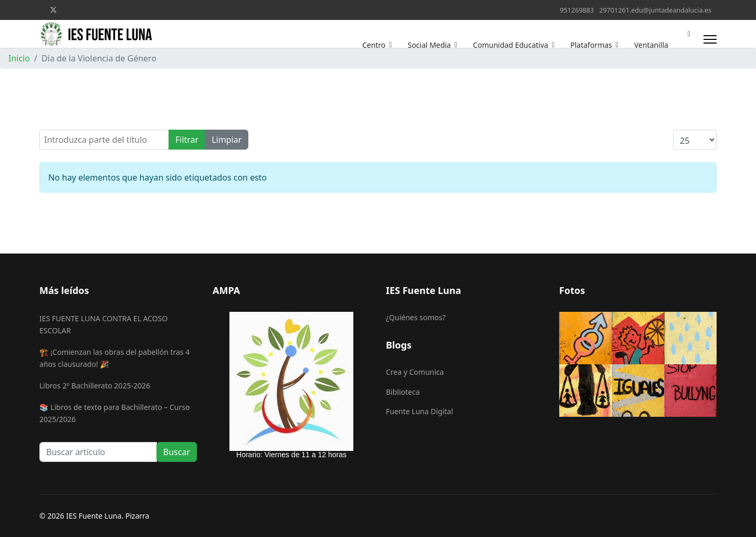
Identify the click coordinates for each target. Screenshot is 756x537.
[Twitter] (54, 10)
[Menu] (710, 39)
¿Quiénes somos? (416, 317)
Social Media (429, 45)
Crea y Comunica (415, 372)
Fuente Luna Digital (419, 411)
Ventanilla (651, 45)
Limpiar (227, 140)
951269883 (577, 10)
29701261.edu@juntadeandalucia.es (655, 10)
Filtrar (187, 140)
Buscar (177, 452)
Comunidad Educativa (511, 45)
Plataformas (591, 45)
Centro (374, 45)
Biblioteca (403, 392)
